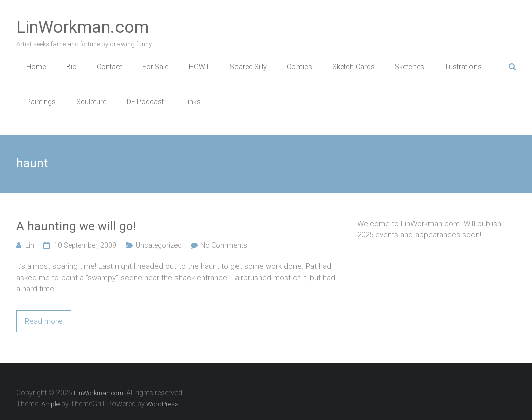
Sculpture (91, 102)
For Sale (155, 67)
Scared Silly (248, 67)
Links (192, 102)
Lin (30, 245)
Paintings (41, 102)
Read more (44, 321)
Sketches (409, 67)
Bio (71, 67)
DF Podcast (145, 102)
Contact (109, 67)
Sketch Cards (353, 67)
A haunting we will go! (76, 226)
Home (36, 67)
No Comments (224, 245)
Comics (300, 67)
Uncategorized (159, 245)
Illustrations (463, 67)
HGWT (199, 67)
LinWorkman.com (82, 27)
